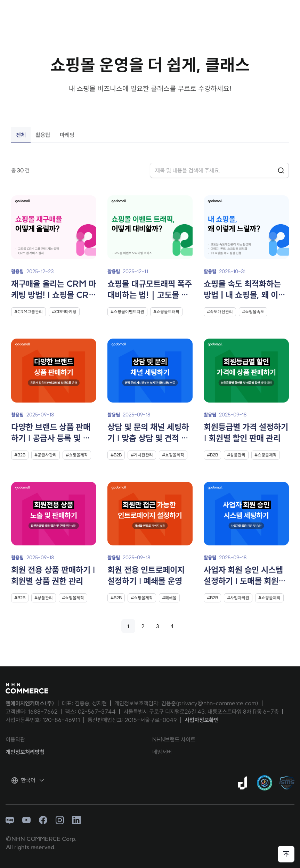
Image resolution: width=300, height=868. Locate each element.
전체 (21, 135)
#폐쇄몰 (169, 598)
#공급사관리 (46, 455)
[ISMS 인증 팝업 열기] (287, 783)
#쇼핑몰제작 (77, 455)
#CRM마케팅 (64, 312)
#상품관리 (236, 455)
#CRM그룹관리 (29, 312)
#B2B (20, 455)
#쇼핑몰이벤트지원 (127, 312)
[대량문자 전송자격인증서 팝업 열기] (265, 783)
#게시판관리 (142, 455)
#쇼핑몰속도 (253, 312)
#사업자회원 (238, 598)
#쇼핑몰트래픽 (166, 312)
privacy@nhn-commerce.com (217, 703)
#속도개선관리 (220, 312)
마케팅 (67, 135)
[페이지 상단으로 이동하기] (286, 854)
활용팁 (43, 135)
